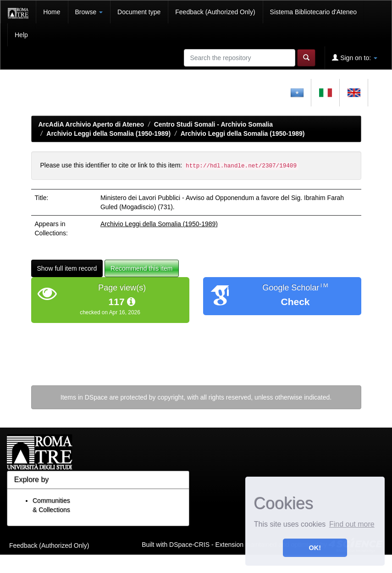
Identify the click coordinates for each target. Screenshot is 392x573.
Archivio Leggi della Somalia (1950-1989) (108, 134)
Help (21, 35)
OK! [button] (315, 548)
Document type (139, 12)
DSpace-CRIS (189, 544)
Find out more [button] (352, 524)
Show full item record (67, 268)
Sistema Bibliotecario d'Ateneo (313, 12)
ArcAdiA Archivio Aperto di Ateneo (91, 124)
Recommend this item (141, 268)
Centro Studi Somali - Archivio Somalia (213, 124)
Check (295, 302)
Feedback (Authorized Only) (215, 12)
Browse (89, 12)
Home (52, 12)
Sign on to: (355, 58)
